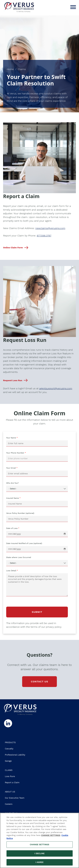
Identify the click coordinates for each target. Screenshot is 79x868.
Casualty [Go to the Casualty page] (9, 749)
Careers (9, 804)
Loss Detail (11, 571)
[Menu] (73, 7)
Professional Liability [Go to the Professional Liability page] (15, 755)
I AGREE (39, 862)
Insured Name (13, 498)
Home (10, 69)
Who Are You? (12, 483)
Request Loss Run (13, 380)
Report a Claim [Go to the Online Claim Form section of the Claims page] (12, 782)
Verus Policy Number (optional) (20, 513)
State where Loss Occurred (19, 557)
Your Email (11, 468)
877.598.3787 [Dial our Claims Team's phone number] (44, 236)
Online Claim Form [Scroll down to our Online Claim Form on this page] (13, 248)
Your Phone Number (15, 453)
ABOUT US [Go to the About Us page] (10, 792)
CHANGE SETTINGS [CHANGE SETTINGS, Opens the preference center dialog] (40, 845)
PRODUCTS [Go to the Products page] (10, 742)
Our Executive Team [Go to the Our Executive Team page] (15, 798)
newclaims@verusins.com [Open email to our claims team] (50, 228)
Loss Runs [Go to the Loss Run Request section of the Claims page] (10, 776)
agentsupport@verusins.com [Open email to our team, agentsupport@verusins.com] (56, 388)
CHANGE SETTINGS (51, 835)
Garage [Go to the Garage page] (8, 761)
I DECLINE (39, 853)
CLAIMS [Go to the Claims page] (9, 770)
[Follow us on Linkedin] (8, 723)
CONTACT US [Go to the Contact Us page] (39, 682)
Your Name (11, 438)
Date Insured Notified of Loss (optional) (24, 543)
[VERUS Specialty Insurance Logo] (19, 7)
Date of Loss (12, 528)
